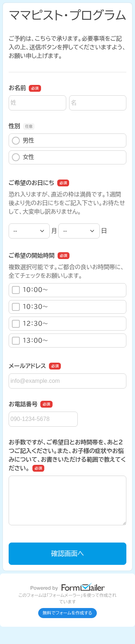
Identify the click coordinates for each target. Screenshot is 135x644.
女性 (23, 157)
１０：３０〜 (30, 307)
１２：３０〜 (30, 324)
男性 (23, 141)
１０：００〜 (30, 290)
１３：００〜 (30, 341)
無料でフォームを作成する (68, 613)
